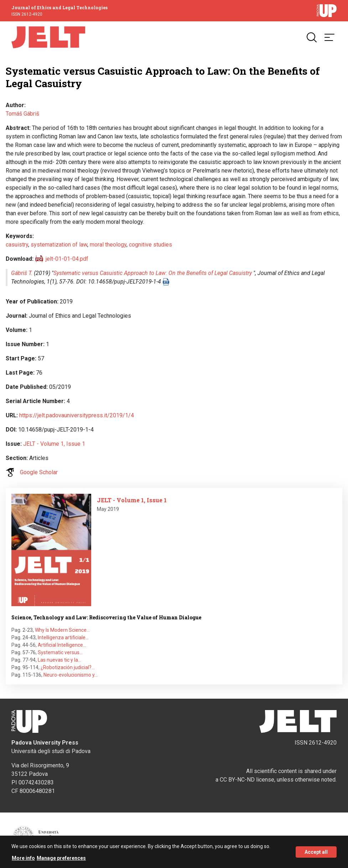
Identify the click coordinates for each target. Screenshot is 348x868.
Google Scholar (39, 472)
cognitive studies (150, 245)
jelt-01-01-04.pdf (67, 259)
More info (23, 861)
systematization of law (59, 245)
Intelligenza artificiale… (63, 637)
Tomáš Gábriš (22, 114)
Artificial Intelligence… (62, 645)
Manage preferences (61, 861)
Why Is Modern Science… (62, 630)
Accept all (316, 854)
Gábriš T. (22, 273)
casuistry (17, 245)
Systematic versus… (60, 652)
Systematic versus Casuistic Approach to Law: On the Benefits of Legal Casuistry (153, 273)
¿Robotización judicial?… (68, 667)
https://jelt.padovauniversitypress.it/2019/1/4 (77, 415)
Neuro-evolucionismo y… (71, 675)
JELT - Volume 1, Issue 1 (54, 444)
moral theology (108, 245)
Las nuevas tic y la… (59, 660)
